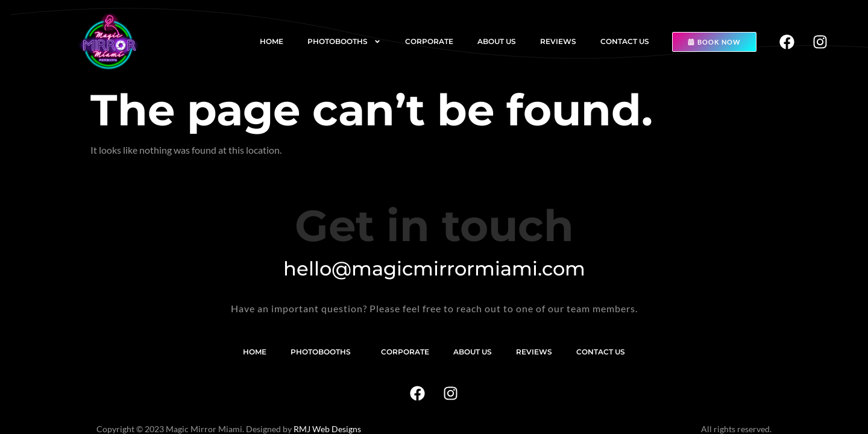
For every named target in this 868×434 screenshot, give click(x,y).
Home (272, 41)
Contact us (625, 41)
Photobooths (344, 42)
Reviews (558, 41)
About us (497, 41)
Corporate (429, 41)
